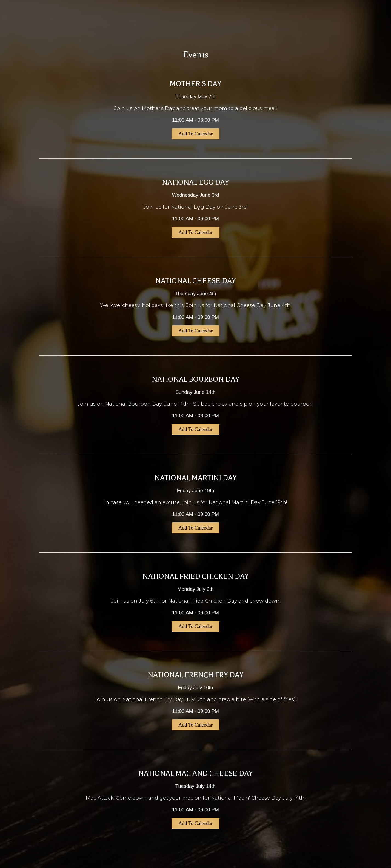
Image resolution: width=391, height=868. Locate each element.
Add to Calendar (196, 134)
